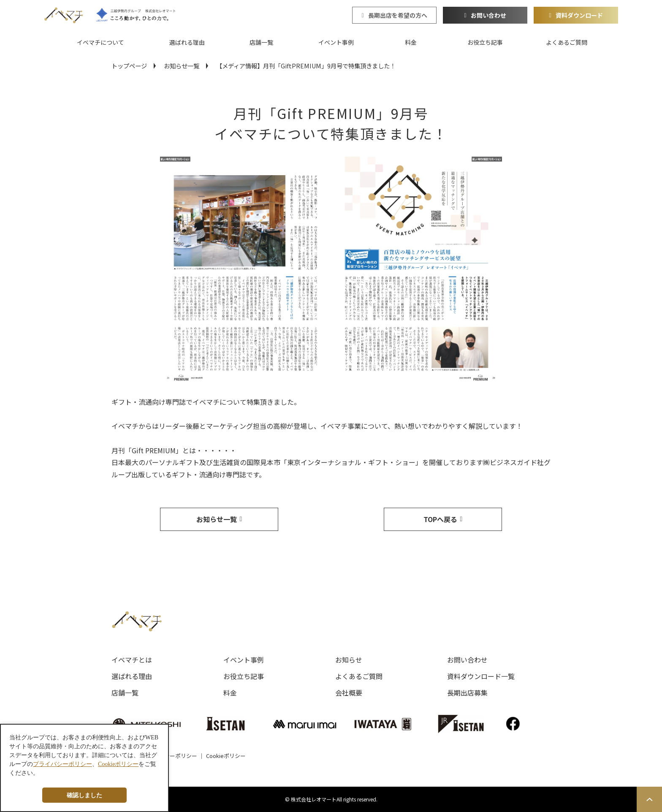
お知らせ (349, 660)
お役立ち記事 (485, 42)
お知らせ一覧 (182, 66)
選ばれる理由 (187, 42)
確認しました (84, 795)
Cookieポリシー (226, 756)
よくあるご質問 (567, 42)
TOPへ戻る (440, 519)
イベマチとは (132, 660)
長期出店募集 (467, 693)
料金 (411, 42)
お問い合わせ (488, 15)
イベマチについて (100, 42)
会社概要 (349, 693)
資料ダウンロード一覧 (481, 676)
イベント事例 (336, 42)
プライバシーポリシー (170, 756)
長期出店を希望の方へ (398, 15)
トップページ (129, 66)
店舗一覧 (261, 42)
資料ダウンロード (579, 15)
